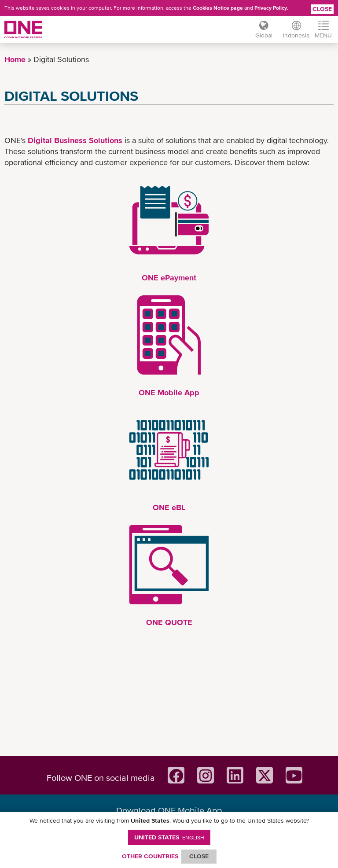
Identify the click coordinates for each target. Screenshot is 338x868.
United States (169, 837)
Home (15, 59)
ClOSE (199, 856)
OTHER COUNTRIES (150, 856)
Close (322, 9)
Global (264, 35)
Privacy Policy (271, 8)
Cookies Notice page (218, 8)
